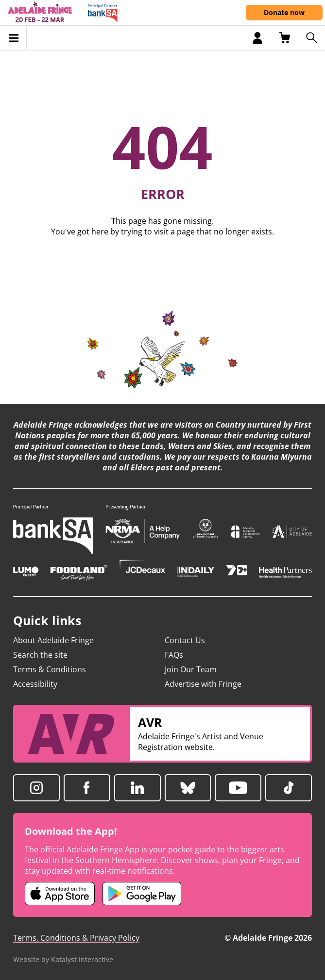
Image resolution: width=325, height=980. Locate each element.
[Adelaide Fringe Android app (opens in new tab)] (142, 894)
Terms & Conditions (50, 669)
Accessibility (35, 684)
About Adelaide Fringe (53, 640)
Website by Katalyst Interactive (63, 959)
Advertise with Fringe (203, 684)
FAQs (174, 655)
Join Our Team (191, 669)
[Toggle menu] (13, 38)
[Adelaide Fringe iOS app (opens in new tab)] (60, 894)
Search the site (40, 655)
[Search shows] (311, 38)
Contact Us (185, 640)
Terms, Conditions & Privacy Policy (76, 938)
